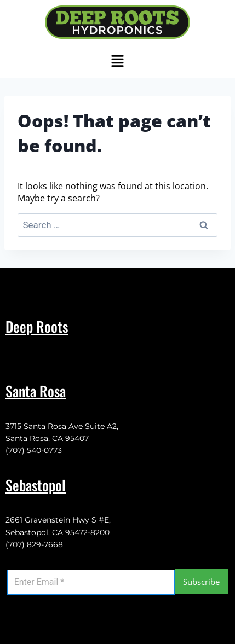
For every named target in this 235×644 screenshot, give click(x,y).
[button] (117, 61)
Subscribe (201, 582)
